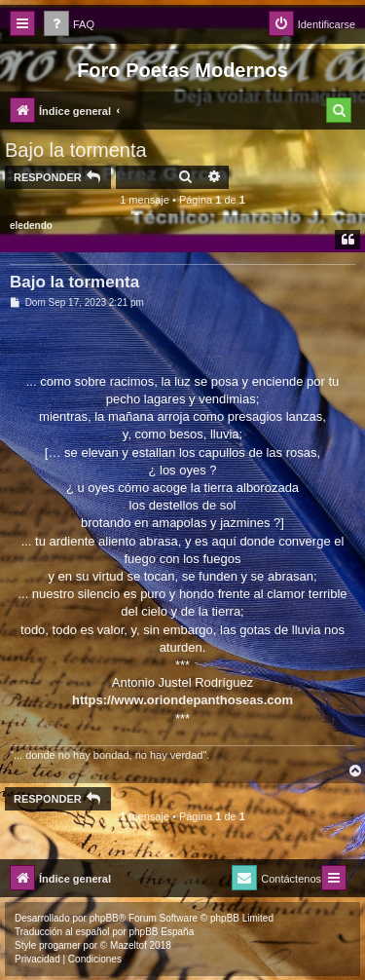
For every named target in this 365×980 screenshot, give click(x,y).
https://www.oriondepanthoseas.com (182, 700)
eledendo (31, 226)
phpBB (104, 918)
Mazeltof (128, 945)
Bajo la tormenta (76, 150)
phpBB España (161, 932)
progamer (60, 945)
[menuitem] (69, 25)
